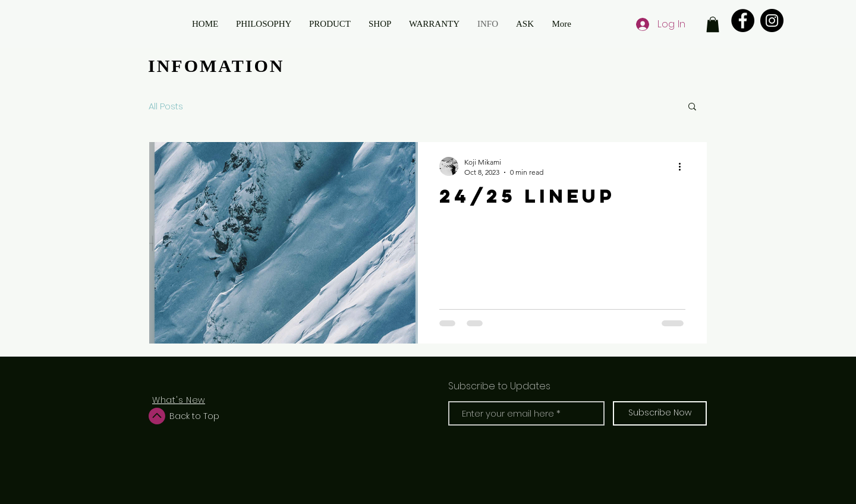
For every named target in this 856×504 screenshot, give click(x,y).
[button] (713, 24)
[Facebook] (743, 21)
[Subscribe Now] (660, 413)
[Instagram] (772, 21)
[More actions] (684, 166)
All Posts (166, 106)
